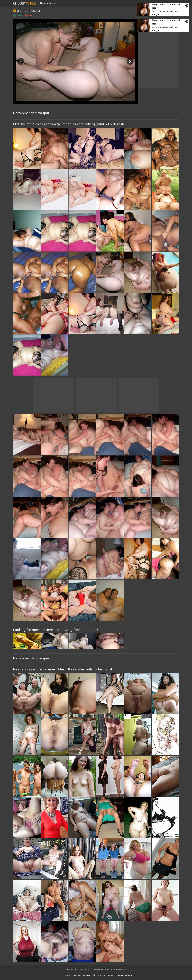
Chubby (25, 3)
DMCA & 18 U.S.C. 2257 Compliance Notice (113, 975)
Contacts (65, 975)
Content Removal (82, 975)
